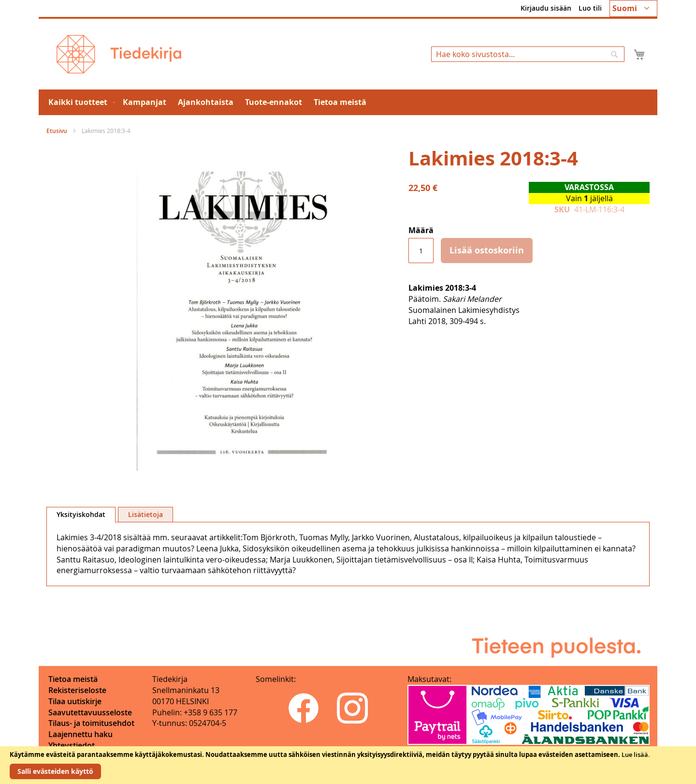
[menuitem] (80, 102)
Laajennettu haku (80, 734)
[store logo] (119, 54)
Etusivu (57, 131)
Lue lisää (635, 754)
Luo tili (590, 8)
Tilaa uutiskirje (75, 701)
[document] (348, 765)
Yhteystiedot (72, 745)
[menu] (348, 102)
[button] (633, 8)
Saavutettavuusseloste (90, 712)
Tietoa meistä (73, 679)
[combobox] (528, 54)
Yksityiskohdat (81, 514)
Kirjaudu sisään (546, 8)
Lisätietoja (145, 514)
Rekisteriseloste (77, 690)
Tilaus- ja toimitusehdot (91, 723)
